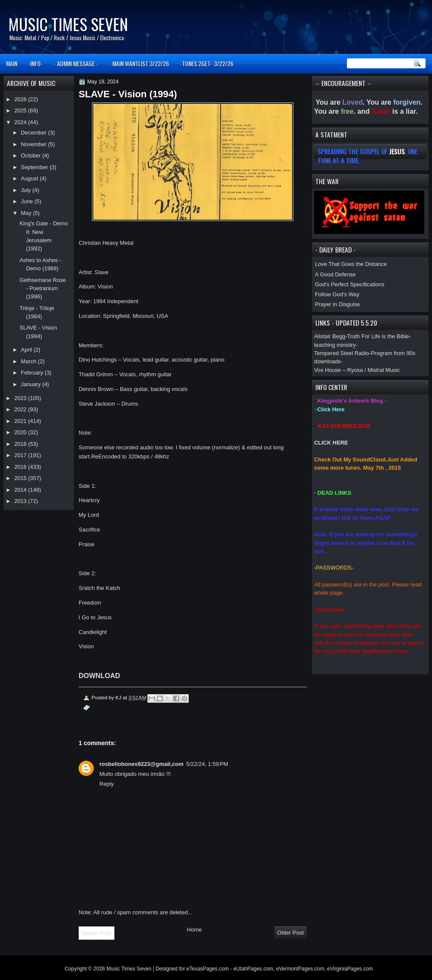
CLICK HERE (331, 443)
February (33, 373)
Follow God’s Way (337, 294)
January (31, 384)
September (35, 167)
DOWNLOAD (99, 676)
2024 (21, 122)
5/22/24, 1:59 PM (207, 764)
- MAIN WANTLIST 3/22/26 (139, 63)
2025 (21, 110)
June (27, 201)
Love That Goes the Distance (351, 264)
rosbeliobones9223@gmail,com (141, 764)
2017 (21, 455)
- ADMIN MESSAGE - (76, 63)
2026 (21, 99)
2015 (21, 478)
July (26, 190)
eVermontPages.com (300, 969)
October (31, 155)
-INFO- (35, 63)
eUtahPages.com (253, 969)
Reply (106, 784)
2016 (21, 467)
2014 (21, 490)
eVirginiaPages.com (350, 969)
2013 (21, 501)
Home (195, 930)
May (27, 213)
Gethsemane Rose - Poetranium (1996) (43, 288)
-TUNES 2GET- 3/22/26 (206, 63)
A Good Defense (335, 274)
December (34, 133)
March (29, 361)
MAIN (12, 63)
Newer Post (97, 933)
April (27, 350)
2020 (21, 432)
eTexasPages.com (208, 969)
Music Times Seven (68, 24)
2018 (21, 444)
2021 (21, 421)
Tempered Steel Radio (341, 353)
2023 (21, 398)
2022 (21, 409)
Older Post (291, 933)
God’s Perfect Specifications (350, 284)
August (30, 178)
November (34, 144)
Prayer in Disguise (337, 304)
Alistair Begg (330, 336)
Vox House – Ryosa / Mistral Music (357, 370)
